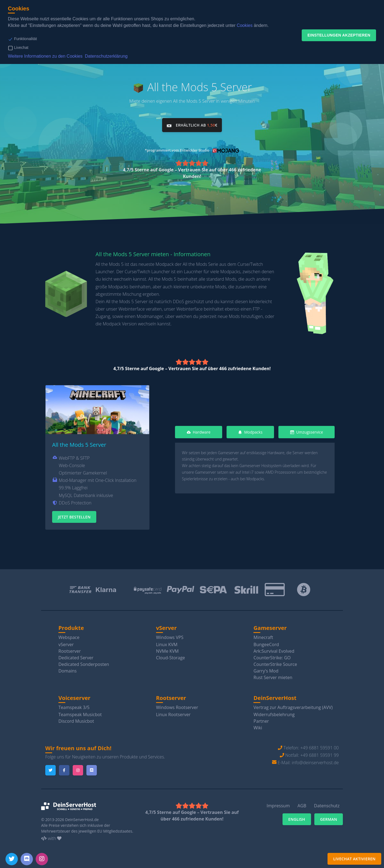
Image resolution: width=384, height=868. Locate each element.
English (297, 818)
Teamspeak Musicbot (80, 713)
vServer (66, 643)
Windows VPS (170, 636)
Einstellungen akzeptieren (339, 35)
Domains (67, 669)
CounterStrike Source (275, 663)
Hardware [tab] (199, 430)
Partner (261, 719)
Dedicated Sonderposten (84, 663)
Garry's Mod (266, 669)
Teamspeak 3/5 (74, 706)
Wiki (258, 726)
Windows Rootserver (177, 706)
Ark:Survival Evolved (274, 649)
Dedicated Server (76, 656)
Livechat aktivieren (354, 859)
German (329, 818)
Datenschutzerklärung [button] (106, 56)
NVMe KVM (167, 649)
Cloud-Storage (171, 656)
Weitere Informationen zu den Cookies (45, 56)
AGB (302, 804)
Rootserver (70, 649)
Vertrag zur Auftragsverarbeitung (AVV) (293, 706)
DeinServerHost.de (82, 818)
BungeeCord (266, 643)
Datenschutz (327, 804)
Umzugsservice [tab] (307, 430)
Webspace (69, 636)
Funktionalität (25, 39)
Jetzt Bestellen (74, 515)
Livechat (21, 48)
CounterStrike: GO (272, 656)
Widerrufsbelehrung (274, 713)
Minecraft (263, 636)
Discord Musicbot (76, 719)
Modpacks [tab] (250, 430)
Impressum (278, 804)
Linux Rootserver (173, 713)
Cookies (245, 25)
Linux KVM (167, 643)
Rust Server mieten (273, 676)
